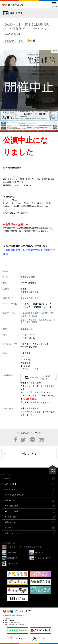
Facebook (16, 440)
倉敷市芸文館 (27, 329)
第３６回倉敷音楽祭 (30, 298)
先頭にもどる (53, 469)
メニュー (54, 5)
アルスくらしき (18, 5)
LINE (32, 440)
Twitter (23, 440)
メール (41, 440)
